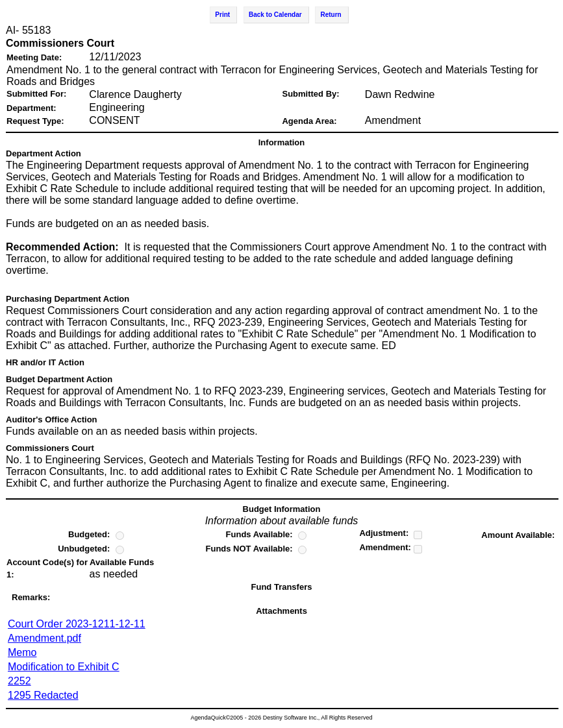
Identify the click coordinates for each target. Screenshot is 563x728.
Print (222, 15)
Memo (22, 652)
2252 (19, 681)
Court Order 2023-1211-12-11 (77, 624)
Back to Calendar (275, 15)
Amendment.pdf (44, 638)
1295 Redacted (43, 695)
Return (331, 15)
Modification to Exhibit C (64, 667)
